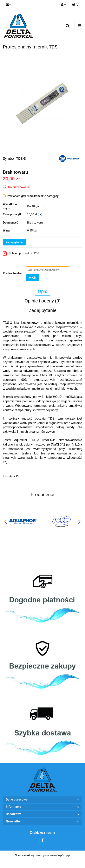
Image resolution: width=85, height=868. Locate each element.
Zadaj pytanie (14, 242)
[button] (75, 5)
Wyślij (33, 278)
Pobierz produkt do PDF (21, 253)
